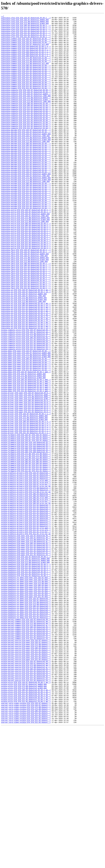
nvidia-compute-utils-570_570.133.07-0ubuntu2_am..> (26, 395)
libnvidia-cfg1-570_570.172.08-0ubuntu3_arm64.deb (25, 25)
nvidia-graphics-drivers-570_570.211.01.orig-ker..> (26, 635)
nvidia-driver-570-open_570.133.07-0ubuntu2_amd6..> (26, 471)
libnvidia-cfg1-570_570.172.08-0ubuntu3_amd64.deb (25, 23)
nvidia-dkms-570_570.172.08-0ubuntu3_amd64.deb (23, 448)
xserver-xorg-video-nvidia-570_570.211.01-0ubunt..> (26, 853)
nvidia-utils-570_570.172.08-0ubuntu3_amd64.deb (24, 821)
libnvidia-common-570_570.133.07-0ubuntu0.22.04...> (26, 46)
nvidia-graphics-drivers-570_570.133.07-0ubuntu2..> (26, 569)
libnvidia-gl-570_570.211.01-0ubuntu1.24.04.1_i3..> (26, 391)
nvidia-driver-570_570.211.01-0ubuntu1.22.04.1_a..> (26, 514)
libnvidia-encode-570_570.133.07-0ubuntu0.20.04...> (26, 201)
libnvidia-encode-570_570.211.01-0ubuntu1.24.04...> (26, 245)
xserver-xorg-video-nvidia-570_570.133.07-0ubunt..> (26, 841)
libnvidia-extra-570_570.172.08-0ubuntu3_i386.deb (25, 263)
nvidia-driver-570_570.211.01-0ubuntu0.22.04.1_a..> (26, 505)
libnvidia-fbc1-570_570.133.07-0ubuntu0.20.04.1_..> (26, 297)
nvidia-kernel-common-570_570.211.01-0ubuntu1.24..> (26, 763)
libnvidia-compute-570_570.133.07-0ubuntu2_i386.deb (26, 112)
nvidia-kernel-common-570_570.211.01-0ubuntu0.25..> (26, 759)
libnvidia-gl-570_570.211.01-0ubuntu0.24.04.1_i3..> (26, 373)
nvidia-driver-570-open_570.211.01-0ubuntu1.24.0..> (26, 491)
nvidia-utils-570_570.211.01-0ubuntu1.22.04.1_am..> (26, 837)
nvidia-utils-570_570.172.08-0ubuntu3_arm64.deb (24, 823)
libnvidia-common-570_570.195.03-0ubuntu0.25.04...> (26, 80)
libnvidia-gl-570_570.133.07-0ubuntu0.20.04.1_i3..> (26, 347)
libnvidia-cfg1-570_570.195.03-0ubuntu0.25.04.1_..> (26, 28)
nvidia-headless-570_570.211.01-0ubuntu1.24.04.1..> (26, 688)
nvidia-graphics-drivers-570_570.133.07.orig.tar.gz (26, 581)
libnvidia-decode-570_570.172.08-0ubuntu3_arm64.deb (26, 165)
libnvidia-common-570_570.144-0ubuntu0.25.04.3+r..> (26, 55)
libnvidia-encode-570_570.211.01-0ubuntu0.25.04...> (26, 236)
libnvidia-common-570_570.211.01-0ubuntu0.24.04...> (26, 87)
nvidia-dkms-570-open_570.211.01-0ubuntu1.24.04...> (26, 441)
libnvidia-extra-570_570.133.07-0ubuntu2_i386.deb (25, 256)
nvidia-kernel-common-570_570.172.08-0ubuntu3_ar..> (26, 747)
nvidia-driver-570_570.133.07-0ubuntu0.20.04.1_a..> (26, 494)
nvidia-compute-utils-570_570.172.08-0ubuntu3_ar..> (26, 400)
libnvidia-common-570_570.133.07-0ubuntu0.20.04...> (26, 44)
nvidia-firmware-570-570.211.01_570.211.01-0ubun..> (26, 555)
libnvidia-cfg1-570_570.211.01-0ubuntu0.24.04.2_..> (26, 34)
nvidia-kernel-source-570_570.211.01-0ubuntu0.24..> (26, 805)
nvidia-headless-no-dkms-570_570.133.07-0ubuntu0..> (26, 715)
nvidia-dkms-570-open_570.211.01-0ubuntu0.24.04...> (26, 432)
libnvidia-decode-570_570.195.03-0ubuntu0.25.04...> (26, 169)
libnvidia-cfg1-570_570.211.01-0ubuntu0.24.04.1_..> (26, 32)
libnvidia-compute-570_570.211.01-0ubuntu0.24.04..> (26, 130)
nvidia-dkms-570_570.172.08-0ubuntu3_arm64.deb (23, 450)
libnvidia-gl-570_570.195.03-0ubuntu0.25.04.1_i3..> (26, 363)
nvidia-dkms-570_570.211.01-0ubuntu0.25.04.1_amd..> (26, 462)
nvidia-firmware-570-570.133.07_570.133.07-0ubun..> (26, 519)
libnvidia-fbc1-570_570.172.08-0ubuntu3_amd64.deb (25, 306)
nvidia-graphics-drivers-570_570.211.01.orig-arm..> (26, 633)
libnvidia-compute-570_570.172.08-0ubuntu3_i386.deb (26, 119)
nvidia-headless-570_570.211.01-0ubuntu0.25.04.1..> (26, 683)
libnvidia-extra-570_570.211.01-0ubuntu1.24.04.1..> (26, 293)
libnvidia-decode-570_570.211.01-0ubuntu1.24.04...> (26, 197)
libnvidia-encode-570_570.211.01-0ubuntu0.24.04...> (26, 226)
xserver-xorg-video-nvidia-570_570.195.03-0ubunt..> (26, 850)
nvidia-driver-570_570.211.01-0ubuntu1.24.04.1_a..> (26, 517)
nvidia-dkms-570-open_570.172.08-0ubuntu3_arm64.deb (26, 425)
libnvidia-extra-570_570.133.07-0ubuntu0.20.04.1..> (26, 249)
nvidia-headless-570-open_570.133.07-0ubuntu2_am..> (26, 642)
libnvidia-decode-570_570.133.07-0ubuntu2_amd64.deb (26, 158)
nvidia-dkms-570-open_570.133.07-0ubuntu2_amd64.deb (26, 421)
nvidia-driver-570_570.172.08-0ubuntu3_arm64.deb (24, 501)
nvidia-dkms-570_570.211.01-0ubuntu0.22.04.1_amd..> (26, 455)
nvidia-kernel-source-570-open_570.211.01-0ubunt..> (26, 777)
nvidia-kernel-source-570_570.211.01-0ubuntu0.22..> (26, 802)
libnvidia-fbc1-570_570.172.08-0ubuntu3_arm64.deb (25, 309)
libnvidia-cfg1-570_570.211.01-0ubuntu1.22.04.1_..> (26, 39)
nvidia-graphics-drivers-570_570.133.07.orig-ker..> (26, 578)
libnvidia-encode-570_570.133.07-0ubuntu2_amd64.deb (26, 206)
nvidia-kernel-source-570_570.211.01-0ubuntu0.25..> (26, 809)
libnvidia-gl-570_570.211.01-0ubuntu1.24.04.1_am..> (26, 389)
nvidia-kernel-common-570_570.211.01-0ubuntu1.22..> (26, 761)
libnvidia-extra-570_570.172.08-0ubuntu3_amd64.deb (25, 258)
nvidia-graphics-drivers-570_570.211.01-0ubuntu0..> (26, 603)
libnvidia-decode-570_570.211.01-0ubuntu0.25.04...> (26, 188)
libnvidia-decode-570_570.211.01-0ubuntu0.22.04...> (26, 174)
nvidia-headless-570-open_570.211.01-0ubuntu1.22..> (26, 661)
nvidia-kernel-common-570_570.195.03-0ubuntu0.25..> (26, 750)
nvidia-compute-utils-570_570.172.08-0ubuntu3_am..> (26, 398)
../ (2, 16)
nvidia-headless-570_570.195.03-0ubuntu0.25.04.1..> (26, 674)
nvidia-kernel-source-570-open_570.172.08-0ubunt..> (26, 770)
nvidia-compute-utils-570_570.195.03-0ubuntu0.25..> (26, 402)
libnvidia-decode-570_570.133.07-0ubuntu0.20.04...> (26, 153)
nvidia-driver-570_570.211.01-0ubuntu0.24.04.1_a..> (26, 507)
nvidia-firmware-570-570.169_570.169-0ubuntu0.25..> (26, 539)
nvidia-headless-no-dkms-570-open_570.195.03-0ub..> (26, 699)
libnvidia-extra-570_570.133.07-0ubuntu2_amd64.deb (25, 254)
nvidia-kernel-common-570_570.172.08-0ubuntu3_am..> (26, 745)
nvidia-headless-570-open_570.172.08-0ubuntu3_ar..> (26, 647)
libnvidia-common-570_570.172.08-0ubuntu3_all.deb (25, 73)
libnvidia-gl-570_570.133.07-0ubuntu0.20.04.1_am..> (26, 345)
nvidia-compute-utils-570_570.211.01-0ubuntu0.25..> (26, 411)
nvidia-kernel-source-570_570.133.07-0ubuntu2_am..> (26, 793)
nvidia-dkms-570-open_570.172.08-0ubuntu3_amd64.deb (26, 423)
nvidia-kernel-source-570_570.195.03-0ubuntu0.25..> (26, 800)
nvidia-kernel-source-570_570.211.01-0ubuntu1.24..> (26, 814)
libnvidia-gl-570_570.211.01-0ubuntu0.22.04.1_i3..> (26, 368)
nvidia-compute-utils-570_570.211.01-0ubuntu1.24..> (26, 416)
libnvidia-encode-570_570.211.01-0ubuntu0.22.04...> (26, 222)
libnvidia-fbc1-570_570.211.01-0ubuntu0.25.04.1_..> (26, 331)
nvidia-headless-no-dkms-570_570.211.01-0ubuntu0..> (26, 727)
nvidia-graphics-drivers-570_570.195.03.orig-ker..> (26, 599)
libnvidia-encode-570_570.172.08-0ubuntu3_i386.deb (25, 215)
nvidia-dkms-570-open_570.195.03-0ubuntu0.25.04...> (26, 427)
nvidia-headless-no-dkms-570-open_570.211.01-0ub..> (26, 702)
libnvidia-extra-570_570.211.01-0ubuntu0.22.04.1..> (26, 270)
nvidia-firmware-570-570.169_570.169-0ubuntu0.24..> (26, 537)
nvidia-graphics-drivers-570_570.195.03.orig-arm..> (26, 597)
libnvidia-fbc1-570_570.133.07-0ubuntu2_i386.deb (24, 304)
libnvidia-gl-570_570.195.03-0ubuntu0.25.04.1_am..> (26, 361)
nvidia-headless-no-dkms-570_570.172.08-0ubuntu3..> (26, 720)
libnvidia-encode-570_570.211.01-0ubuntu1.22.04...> (26, 240)
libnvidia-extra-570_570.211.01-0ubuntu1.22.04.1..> (26, 288)
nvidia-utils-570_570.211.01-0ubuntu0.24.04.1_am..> (26, 830)
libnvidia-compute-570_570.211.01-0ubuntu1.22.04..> (26, 144)
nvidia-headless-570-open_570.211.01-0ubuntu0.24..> (26, 654)
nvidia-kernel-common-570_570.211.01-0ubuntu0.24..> (26, 754)
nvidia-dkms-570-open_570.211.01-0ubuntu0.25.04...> (26, 437)
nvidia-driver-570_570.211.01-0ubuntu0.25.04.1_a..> (26, 512)
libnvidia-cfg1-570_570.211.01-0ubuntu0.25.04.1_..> (26, 37)
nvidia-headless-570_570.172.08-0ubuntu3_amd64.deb (25, 670)
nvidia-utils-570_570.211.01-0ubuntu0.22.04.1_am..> (26, 827)
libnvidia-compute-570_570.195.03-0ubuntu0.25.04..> (26, 121)
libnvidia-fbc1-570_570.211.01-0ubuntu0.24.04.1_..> (26, 322)
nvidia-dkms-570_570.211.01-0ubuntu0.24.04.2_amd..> (26, 459)
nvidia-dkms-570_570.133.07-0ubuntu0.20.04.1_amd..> (26, 443)
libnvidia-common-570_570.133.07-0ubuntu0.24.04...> (26, 48)
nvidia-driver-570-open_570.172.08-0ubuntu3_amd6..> (26, 473)
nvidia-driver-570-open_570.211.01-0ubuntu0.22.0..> (26, 480)
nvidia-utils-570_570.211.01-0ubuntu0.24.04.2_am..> (26, 832)
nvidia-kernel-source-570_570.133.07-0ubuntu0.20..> (26, 791)
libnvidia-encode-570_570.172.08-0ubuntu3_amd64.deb (26, 210)
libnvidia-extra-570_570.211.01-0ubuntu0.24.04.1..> (26, 274)
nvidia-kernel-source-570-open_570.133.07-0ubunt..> (26, 766)
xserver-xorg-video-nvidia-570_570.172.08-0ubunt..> (26, 846)
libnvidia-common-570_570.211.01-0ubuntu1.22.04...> (26, 101)
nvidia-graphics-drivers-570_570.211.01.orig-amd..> (26, 631)
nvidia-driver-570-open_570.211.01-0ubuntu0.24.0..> (26, 482)
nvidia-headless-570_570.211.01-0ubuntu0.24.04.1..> (26, 679)
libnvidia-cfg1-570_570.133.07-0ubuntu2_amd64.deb (25, 21)
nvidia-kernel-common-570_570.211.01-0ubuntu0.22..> (26, 752)
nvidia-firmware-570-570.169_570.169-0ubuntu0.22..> (26, 535)
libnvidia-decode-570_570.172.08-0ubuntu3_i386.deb (25, 167)
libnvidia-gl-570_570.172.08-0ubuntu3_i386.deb (23, 359)
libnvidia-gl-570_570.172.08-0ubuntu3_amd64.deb (24, 354)
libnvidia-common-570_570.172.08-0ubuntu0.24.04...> (26, 69)
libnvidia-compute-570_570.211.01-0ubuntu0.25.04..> (26, 140)
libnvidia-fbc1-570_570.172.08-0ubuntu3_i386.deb (24, 311)
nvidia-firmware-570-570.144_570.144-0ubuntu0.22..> (26, 528)
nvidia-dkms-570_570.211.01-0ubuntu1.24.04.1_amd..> (26, 466)
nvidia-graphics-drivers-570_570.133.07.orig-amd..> (26, 574)
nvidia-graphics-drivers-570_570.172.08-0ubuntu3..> (26, 583)
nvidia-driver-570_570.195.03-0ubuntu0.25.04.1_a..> (26, 503)
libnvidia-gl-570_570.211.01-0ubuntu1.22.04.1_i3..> (26, 386)
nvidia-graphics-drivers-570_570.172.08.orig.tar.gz (26, 587)
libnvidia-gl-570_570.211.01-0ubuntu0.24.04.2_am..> (26, 375)
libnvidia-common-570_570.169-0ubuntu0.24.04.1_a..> (26, 62)
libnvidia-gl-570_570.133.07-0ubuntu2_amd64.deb (24, 350)
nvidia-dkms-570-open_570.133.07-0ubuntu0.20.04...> (26, 418)
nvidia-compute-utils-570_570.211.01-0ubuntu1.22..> (26, 414)
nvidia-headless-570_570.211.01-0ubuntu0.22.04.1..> (26, 677)
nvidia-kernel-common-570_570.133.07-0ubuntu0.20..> (26, 741)
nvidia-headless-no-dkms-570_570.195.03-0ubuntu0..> (26, 725)
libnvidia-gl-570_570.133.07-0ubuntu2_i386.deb (23, 352)
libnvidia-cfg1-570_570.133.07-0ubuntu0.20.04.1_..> (26, 18)
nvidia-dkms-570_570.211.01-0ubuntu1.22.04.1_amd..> (26, 464)
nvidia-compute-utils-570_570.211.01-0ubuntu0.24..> (26, 407)
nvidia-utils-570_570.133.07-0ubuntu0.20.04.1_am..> (26, 816)
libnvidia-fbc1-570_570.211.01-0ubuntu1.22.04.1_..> (26, 336)
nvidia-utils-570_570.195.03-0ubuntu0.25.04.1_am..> (26, 825)
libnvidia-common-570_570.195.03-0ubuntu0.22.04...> (26, 76)
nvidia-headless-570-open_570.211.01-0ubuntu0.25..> (26, 658)
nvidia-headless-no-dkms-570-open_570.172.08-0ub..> (26, 695)
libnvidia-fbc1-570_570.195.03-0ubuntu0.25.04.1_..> (26, 313)
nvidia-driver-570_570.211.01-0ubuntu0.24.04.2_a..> (26, 510)
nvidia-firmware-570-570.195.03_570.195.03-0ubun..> (26, 549)
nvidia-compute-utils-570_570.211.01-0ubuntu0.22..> (26, 405)
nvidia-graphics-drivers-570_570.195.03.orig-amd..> (26, 594)
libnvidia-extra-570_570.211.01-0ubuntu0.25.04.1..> (26, 283)
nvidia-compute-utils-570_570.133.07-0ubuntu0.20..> (26, 393)
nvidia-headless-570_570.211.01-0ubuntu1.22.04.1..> (26, 686)
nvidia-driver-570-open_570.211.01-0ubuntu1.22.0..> (26, 489)
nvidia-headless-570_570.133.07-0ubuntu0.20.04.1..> (26, 665)
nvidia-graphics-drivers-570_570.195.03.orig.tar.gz (26, 601)
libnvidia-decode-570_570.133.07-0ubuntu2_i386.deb (25, 160)
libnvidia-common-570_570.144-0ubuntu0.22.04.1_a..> (26, 53)
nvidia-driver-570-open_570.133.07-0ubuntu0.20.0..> (26, 469)
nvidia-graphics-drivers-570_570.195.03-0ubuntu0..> (26, 590)
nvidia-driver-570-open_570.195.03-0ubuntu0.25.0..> (26, 478)
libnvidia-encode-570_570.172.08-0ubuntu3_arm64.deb (26, 213)
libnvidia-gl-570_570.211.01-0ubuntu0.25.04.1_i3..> (26, 382)
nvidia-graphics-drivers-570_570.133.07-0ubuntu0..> (26, 565)
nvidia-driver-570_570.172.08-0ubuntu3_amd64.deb (24, 498)
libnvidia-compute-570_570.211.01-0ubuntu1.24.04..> (26, 149)
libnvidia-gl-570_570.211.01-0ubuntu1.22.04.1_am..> (26, 384)
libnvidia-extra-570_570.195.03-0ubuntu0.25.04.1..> (26, 265)
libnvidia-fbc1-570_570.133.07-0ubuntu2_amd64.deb (25, 302)
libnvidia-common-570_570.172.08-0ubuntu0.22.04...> (26, 66)
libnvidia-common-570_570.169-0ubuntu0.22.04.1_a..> (26, 60)
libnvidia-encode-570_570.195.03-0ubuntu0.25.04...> (26, 217)
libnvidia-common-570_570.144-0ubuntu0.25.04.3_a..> (26, 57)
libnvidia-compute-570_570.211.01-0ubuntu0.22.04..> (26, 126)
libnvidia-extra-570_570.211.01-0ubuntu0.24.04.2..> (26, 279)
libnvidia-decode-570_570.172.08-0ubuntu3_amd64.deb (26, 162)
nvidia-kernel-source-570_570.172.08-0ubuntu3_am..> (26, 795)
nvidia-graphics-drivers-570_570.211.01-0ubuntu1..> (26, 622)
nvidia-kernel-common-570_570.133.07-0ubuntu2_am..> (26, 743)
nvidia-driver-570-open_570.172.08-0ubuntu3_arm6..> (26, 475)
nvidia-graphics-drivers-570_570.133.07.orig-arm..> (26, 576)
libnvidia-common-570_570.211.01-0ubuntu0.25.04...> (26, 96)
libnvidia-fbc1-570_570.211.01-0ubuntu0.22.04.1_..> (26, 318)
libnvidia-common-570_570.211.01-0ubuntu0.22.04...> (26, 82)
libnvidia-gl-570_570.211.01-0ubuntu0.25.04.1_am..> (26, 379)
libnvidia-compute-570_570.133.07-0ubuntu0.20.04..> (26, 105)
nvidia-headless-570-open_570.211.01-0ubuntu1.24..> (26, 663)
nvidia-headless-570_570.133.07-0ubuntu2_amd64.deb (25, 667)
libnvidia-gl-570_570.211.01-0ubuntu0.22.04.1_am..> (26, 366)
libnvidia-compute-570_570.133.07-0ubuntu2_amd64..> (26, 110)
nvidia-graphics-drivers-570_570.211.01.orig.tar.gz (26, 638)
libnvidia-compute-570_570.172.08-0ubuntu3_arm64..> (26, 117)
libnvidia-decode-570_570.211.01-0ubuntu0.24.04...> (26, 178)
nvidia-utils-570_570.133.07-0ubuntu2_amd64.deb (24, 818)
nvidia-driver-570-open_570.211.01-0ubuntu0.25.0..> (26, 487)
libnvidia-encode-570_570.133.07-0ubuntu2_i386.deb (25, 208)
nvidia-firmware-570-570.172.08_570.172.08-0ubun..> (26, 542)
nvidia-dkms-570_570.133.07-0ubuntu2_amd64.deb (23, 446)
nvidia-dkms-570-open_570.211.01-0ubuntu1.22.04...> (26, 439)
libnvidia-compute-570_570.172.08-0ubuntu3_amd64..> (26, 114)
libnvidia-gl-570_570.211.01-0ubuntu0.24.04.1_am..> (26, 370)
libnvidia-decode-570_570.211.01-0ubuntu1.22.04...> (26, 192)
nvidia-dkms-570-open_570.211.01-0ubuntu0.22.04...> (26, 430)
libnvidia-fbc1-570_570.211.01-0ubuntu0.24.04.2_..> (26, 327)
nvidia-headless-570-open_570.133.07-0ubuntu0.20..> (26, 640)
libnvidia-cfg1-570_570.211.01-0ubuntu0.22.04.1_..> (26, 30)
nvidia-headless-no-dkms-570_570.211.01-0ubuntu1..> (26, 736)
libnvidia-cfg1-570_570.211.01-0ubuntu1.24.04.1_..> (26, 41)
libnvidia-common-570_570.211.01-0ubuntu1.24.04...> (26, 103)
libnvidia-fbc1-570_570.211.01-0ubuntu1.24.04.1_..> (26, 341)
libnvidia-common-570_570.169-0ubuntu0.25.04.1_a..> (26, 64)
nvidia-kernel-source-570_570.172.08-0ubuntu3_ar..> (26, 798)
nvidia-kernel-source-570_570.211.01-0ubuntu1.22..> (26, 811)
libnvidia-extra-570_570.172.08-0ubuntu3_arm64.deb (25, 261)
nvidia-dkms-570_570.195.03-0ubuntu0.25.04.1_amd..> (26, 453)
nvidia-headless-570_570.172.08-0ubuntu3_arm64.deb (25, 672)
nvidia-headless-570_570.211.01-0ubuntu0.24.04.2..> (26, 681)
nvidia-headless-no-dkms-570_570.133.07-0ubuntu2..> (26, 718)
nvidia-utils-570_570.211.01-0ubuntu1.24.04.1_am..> (26, 839)
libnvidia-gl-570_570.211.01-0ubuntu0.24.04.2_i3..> (26, 377)
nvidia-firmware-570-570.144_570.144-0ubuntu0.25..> (26, 530)
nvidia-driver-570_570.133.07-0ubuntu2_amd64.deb (24, 496)
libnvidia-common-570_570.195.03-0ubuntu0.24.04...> (26, 78)
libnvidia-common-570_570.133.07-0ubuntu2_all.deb (25, 50)
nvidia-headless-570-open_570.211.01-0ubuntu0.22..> (26, 651)
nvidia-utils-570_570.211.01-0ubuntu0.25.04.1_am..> (26, 834)
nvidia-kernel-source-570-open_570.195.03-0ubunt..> (26, 775)
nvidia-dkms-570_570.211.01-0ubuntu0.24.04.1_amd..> (26, 457)
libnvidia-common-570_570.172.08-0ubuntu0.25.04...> (26, 71)
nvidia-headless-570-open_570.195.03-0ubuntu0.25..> (26, 649)
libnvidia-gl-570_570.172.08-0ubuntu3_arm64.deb (24, 357)
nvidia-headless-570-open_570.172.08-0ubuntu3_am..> (26, 645)
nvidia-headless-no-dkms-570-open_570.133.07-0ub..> (26, 690)
